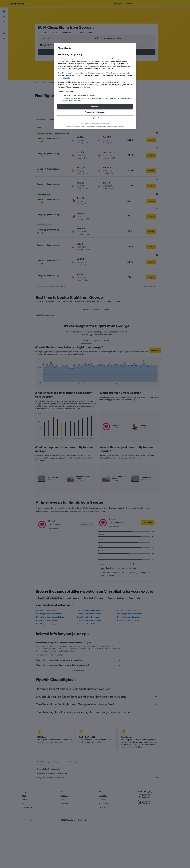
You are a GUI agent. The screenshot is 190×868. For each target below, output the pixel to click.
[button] (95, 106)
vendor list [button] (66, 78)
